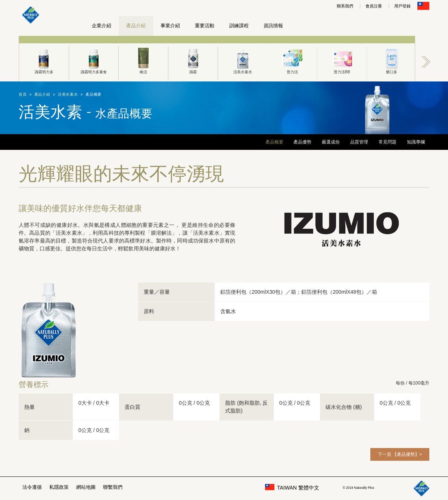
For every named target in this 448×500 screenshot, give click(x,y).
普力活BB (342, 60)
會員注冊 (374, 6)
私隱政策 (59, 487)
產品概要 (274, 142)
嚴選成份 (331, 142)
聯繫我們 (113, 487)
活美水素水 (243, 60)
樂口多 (392, 60)
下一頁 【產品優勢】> (400, 454)
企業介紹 (102, 26)
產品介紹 (136, 26)
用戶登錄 (402, 6)
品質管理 (359, 142)
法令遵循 (32, 487)
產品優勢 (302, 142)
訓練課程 (239, 26)
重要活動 (205, 26)
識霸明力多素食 (94, 60)
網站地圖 (86, 487)
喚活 (143, 60)
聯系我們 (345, 6)
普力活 (292, 60)
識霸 (193, 60)
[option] (44, 59)
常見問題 (388, 142)
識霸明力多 (44, 60)
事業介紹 (170, 26)
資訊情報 (273, 26)
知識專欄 (416, 142)
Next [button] (426, 62)
